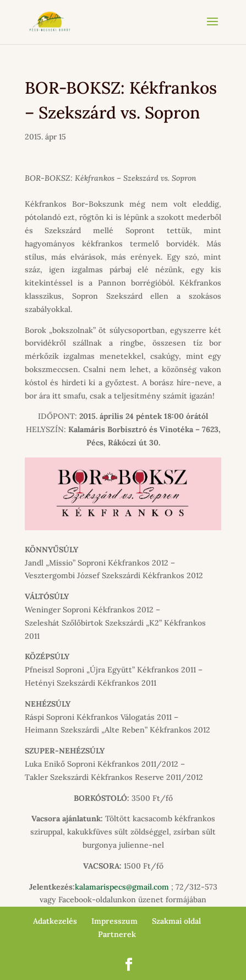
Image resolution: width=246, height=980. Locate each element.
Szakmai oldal (176, 921)
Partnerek (117, 934)
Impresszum (114, 921)
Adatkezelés (55, 921)
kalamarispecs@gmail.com (122, 887)
